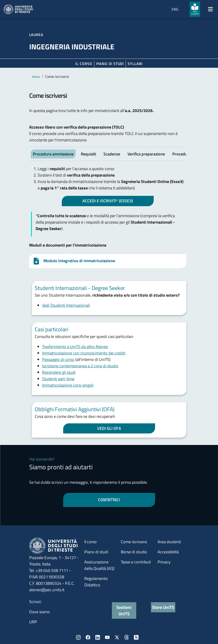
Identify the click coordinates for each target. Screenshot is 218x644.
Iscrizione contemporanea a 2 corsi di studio (80, 366)
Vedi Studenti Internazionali (66, 305)
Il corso (84, 64)
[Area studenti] (195, 9)
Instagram (78, 637)
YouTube (107, 637)
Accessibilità (168, 552)
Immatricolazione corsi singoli (68, 385)
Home (36, 77)
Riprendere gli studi (59, 372)
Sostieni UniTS (124, 610)
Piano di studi (96, 552)
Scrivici (35, 602)
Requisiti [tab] (88, 154)
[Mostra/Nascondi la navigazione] (210, 9)
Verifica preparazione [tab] (146, 154)
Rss (136, 637)
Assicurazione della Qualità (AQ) (99, 565)
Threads (127, 637)
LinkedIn (98, 637)
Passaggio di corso (58, 359)
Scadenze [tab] (112, 154)
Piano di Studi (110, 64)
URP (33, 622)
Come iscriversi (134, 542)
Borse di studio (134, 552)
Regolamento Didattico (96, 582)
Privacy (164, 562)
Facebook (88, 637)
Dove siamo (40, 612)
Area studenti (169, 542)
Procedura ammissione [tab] (53, 154)
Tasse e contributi (136, 562)
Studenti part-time (58, 379)
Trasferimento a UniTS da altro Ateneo (75, 347)
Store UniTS (163, 607)
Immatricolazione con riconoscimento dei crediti (84, 353)
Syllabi (135, 64)
